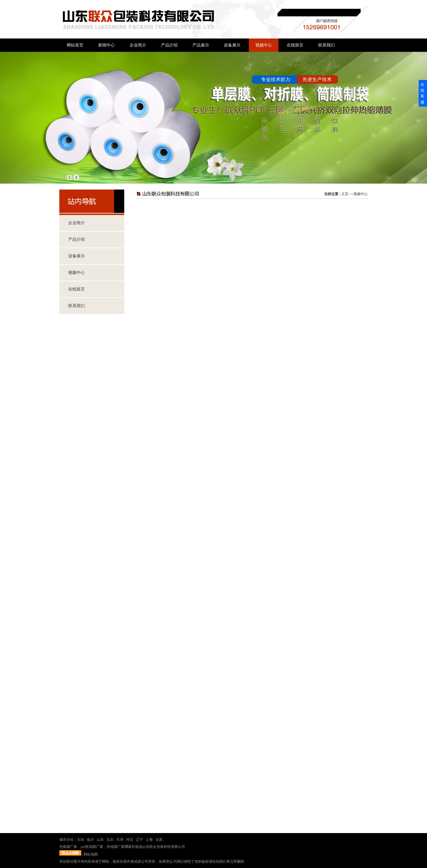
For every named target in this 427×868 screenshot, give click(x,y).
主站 (81, 840)
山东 (100, 840)
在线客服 (422, 93)
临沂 (90, 840)
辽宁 (139, 840)
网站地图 (91, 854)
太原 (159, 840)
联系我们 (77, 306)
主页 (345, 194)
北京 (110, 840)
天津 (120, 840)
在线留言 (77, 289)
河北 (130, 840)
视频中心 (361, 194)
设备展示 (77, 256)
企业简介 (77, 223)
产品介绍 (77, 239)
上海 (149, 840)
